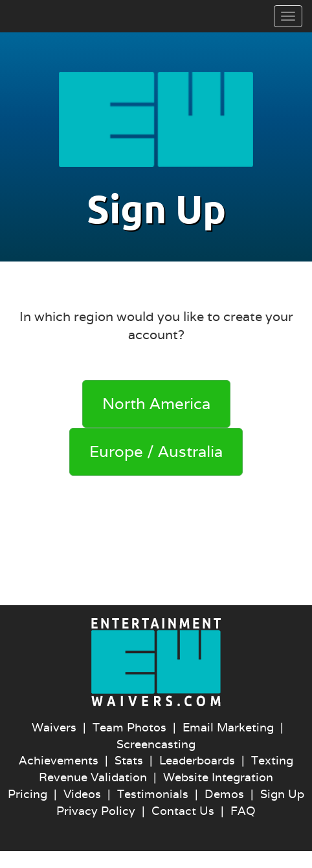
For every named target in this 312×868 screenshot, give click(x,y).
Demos (224, 794)
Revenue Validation (93, 777)
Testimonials (153, 794)
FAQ (243, 811)
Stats (129, 760)
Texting (272, 760)
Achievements (59, 760)
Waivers (54, 727)
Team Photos (129, 727)
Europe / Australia (156, 451)
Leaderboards (197, 760)
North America (156, 404)
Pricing (28, 794)
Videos (82, 794)
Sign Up (282, 794)
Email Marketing (228, 727)
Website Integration (218, 777)
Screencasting (156, 744)
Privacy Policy (96, 811)
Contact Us (183, 811)
